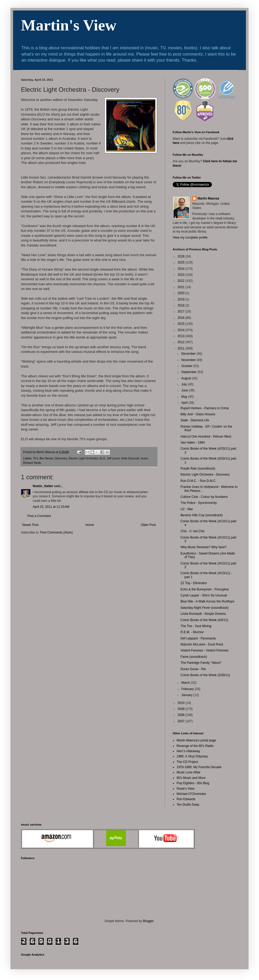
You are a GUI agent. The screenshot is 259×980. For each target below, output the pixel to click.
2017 (182, 311)
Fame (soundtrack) (194, 657)
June (185, 390)
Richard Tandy (32, 463)
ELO (102, 458)
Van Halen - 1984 (193, 443)
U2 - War (187, 509)
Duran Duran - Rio (193, 669)
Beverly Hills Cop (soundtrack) (202, 515)
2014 (182, 330)
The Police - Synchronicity (199, 503)
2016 (182, 318)
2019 (182, 299)
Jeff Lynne (113, 458)
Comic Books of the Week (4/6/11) (204, 620)
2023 (182, 275)
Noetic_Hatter (43, 486)
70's (35, 458)
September (189, 372)
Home (90, 525)
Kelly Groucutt (130, 458)
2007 (182, 721)
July (185, 384)
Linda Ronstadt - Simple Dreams (203, 614)
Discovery (61, 458)
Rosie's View (185, 789)
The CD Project (187, 762)
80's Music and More (191, 778)
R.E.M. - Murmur (192, 632)
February (188, 689)
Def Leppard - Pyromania (198, 638)
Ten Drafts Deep (188, 805)
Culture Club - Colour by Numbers (204, 497)
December (189, 354)
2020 (182, 293)
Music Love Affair (188, 772)
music (144, 458)
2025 (182, 262)
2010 (182, 703)
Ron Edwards (186, 799)
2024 (182, 269)
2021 (182, 287)
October (187, 366)
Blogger (148, 921)
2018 (182, 305)
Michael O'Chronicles (191, 794)
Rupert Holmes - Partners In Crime (205, 408)
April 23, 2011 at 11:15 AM (51, 507)
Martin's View (69, 25)
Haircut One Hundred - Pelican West (206, 437)
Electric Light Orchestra (83, 458)
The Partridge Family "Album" (201, 663)
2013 (182, 336)
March (186, 683)
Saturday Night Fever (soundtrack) (204, 608)
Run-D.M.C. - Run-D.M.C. (198, 481)
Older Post (148, 525)
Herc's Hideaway (188, 751)
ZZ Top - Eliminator (194, 583)
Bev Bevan (46, 458)
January (187, 695)
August (187, 378)
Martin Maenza (208, 198)
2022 (182, 281)
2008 (182, 715)
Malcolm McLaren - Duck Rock (202, 644)
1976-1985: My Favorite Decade (199, 767)
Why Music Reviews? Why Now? (203, 547)
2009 (182, 709)
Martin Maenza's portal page (196, 740)
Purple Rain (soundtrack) (198, 469)
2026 (182, 256)
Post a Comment (39, 516)
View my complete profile (190, 238)
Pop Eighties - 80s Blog (193, 783)
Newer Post (30, 525)
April (185, 403)
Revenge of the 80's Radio (195, 746)
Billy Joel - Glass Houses (198, 414)
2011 (182, 348)
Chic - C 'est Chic (193, 531)
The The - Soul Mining (196, 626)
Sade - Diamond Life (195, 420)
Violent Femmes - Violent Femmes (205, 650)
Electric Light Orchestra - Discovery (205, 475)
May (185, 397)
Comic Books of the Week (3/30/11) (205, 675)
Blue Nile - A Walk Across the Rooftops (207, 601)
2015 (182, 324)
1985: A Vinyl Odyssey (192, 756)
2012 (182, 342)
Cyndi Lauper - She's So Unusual (204, 595)
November (189, 360)
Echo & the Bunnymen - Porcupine (205, 589)
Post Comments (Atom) (56, 532)
